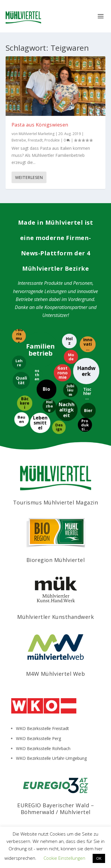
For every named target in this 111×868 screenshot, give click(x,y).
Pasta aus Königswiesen (40, 125)
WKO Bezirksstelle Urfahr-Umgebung (51, 758)
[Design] (58, 427)
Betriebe (19, 140)
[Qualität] (22, 380)
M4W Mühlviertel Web (56, 674)
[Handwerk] (87, 370)
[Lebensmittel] (41, 423)
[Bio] (46, 389)
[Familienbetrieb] (41, 350)
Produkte (52, 140)
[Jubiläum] (70, 391)
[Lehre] (19, 364)
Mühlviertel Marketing (37, 134)
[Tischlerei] (87, 393)
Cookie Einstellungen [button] (64, 858)
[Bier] (88, 410)
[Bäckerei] (25, 404)
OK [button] (99, 858)
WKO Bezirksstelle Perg (38, 738)
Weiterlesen (29, 177)
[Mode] (70, 357)
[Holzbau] (49, 407)
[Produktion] (85, 425)
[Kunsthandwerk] (37, 376)
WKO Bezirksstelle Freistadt (42, 728)
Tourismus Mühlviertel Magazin (56, 502)
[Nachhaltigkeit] (66, 409)
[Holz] (69, 342)
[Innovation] (88, 344)
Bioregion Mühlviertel (56, 560)
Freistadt (35, 140)
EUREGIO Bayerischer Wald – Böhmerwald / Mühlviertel (55, 809)
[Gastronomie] (61, 373)
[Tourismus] (20, 336)
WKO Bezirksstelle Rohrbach (43, 748)
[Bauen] (21, 419)
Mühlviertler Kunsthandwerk (55, 617)
